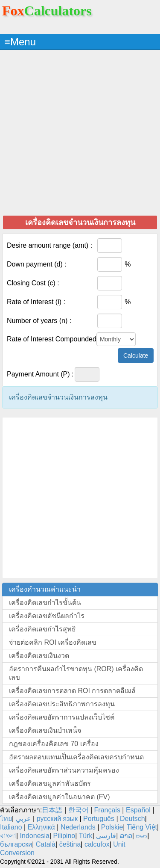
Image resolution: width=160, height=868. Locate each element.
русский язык (57, 819)
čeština (70, 844)
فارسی (106, 836)
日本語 (52, 810)
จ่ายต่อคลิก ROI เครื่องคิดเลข (53, 642)
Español (139, 810)
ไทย (6, 819)
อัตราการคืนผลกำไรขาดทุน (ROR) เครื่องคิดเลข (76, 673)
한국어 (79, 810)
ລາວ (126, 836)
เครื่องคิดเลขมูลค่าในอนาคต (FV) (60, 797)
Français (107, 810)
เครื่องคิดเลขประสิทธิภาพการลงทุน (62, 704)
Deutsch (132, 819)
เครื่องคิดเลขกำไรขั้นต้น (45, 603)
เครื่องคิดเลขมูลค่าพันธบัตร (50, 784)
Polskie (112, 827)
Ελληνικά (41, 827)
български (16, 844)
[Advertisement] (80, 132)
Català (46, 844)
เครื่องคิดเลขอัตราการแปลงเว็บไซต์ (62, 717)
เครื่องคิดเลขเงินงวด (39, 656)
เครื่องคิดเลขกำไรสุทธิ (42, 629)
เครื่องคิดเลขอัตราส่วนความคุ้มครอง (64, 770)
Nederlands (78, 827)
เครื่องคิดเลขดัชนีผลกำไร (47, 616)
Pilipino (64, 836)
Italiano (11, 827)
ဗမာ (141, 836)
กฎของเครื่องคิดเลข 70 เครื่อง (54, 744)
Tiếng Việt (142, 827)
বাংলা (8, 836)
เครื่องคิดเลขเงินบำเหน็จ (45, 730)
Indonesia (35, 836)
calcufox (97, 844)
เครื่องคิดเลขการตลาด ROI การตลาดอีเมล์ (72, 691)
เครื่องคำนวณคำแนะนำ (45, 589)
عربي (23, 819)
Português (99, 819)
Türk (86, 836)
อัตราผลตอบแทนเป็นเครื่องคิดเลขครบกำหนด (76, 757)
